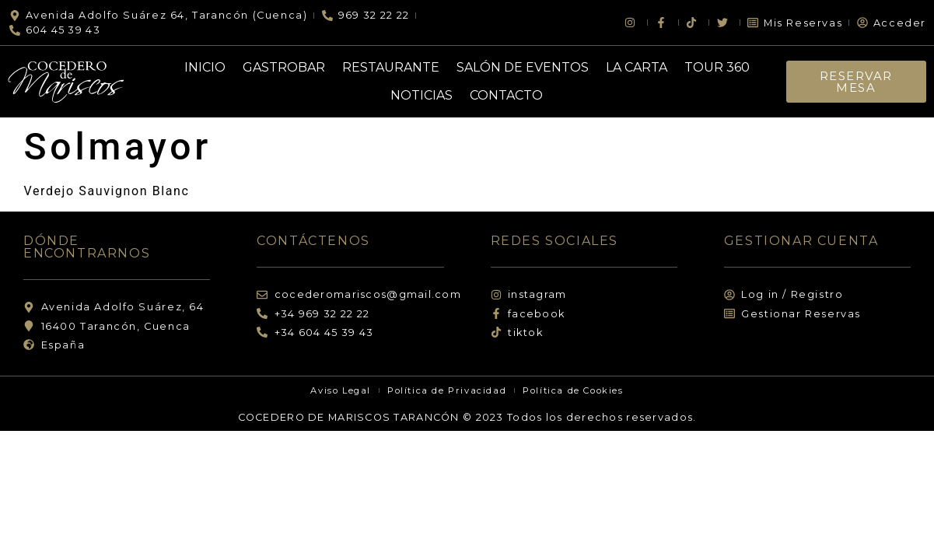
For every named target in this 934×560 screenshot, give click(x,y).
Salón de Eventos (523, 67)
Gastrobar (284, 67)
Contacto (506, 95)
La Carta (637, 67)
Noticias (422, 95)
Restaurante (391, 67)
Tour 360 (717, 67)
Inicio (205, 67)
